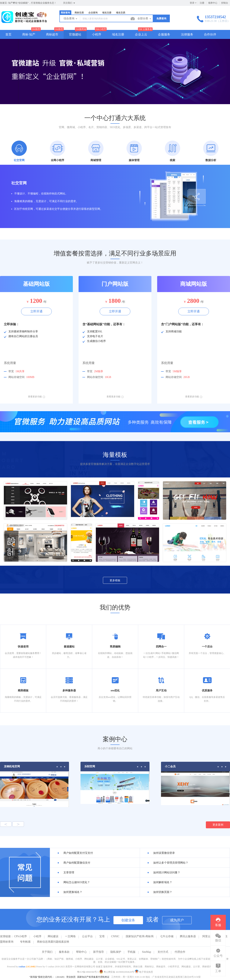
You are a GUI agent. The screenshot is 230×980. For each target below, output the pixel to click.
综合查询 (71, 19)
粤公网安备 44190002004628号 (117, 972)
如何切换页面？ (163, 892)
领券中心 (213, 3)
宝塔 (102, 936)
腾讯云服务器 (188, 936)
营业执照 (71, 977)
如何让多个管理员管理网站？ (171, 863)
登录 (192, 3)
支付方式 (163, 952)
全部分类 (145, 19)
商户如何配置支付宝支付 (78, 853)
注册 (202, 3)
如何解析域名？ (163, 882)
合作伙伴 (210, 34)
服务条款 (64, 952)
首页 (8, 34)
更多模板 (115, 580)
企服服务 (164, 34)
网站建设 (53, 936)
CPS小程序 (21, 936)
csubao (22, 967)
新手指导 (99, 952)
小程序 (97, 34)
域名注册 (107, 13)
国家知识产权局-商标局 (140, 936)
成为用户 (177, 920)
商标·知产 (29, 34)
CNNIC (115, 936)
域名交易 (121, 13)
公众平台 (87, 936)
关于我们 (47, 952)
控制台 (225, 3)
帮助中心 (81, 952)
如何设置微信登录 (164, 853)
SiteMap (147, 952)
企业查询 (93, 13)
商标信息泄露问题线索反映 (53, 942)
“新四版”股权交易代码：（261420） (48, 977)
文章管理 (69, 873)
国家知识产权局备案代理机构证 (93, 977)
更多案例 (218, 825)
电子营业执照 (144, 972)
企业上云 (141, 34)
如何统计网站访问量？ (167, 873)
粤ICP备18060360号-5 (88, 972)
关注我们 (69, 3)
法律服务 (187, 34)
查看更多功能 (37, 397)
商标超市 (52, 34)
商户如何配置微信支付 (77, 863)
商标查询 (65, 13)
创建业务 (128, 920)
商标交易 (79, 13)
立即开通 (36, 311)
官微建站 (75, 34)
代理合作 (180, 952)
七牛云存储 (167, 936)
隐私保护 (116, 952)
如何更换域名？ (73, 892)
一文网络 (70, 936)
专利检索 (25, 942)
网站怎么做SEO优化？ (77, 882)
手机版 (131, 952)
